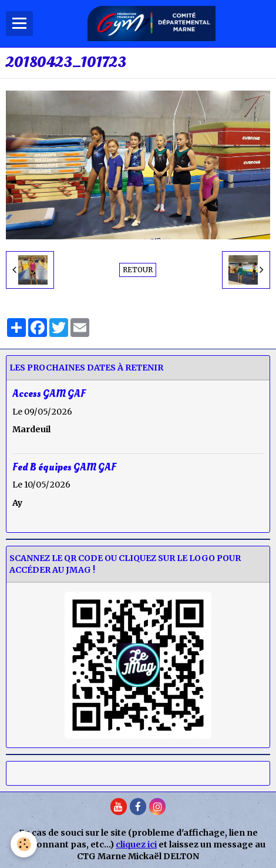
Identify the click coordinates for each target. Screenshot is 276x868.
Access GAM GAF (49, 394)
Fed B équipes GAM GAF (64, 467)
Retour (138, 270)
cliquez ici (136, 844)
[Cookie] (24, 844)
